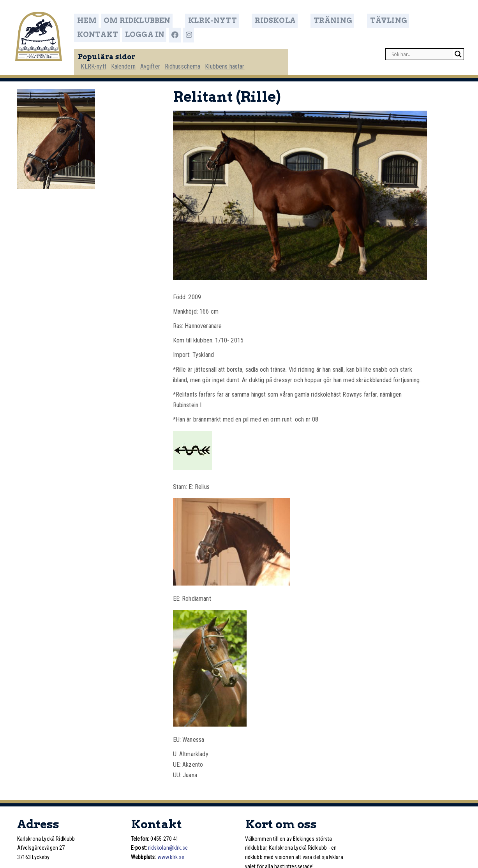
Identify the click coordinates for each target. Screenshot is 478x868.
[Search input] (421, 49)
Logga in (431, 21)
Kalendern (136, 61)
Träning (299, 21)
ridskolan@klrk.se (168, 845)
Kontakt (386, 21)
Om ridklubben (146, 21)
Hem (99, 21)
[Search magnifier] (458, 49)
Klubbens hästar (240, 61)
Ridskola (254, 21)
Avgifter (164, 61)
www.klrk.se (171, 854)
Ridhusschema (197, 61)
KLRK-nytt (205, 21)
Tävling (342, 21)
